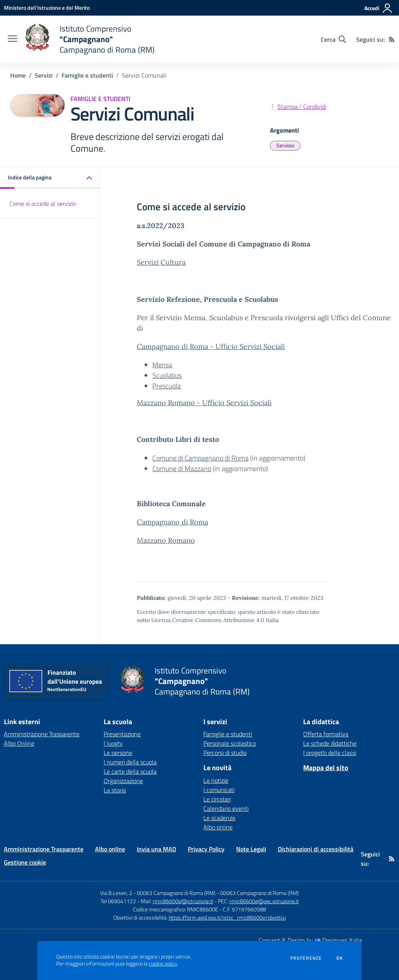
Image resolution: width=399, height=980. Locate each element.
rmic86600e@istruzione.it (183, 901)
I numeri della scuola (130, 762)
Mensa (162, 365)
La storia (115, 790)
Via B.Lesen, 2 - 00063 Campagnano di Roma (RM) (158, 893)
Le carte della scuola (130, 771)
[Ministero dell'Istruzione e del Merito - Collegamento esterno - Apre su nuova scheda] (47, 8)
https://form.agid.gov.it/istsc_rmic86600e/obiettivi (227, 917)
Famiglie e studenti (87, 75)
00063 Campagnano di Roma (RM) (260, 893)
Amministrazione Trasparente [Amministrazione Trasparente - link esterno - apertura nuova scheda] (42, 734)
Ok (340, 958)
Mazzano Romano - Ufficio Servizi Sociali (204, 403)
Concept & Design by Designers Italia (310, 940)
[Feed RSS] (392, 39)
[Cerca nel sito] (333, 39)
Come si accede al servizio (43, 204)
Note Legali (251, 849)
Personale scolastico (230, 743)
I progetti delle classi (330, 753)
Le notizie (216, 780)
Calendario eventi (226, 808)
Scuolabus (167, 375)
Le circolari (217, 799)
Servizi (44, 75)
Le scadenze (219, 818)
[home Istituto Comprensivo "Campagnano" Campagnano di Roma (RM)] (90, 39)
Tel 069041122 (118, 901)
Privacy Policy (206, 849)
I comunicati (219, 790)
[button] (50, 178)
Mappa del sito (326, 768)
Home (18, 75)
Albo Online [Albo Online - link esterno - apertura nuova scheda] (19, 743)
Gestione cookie (25, 862)
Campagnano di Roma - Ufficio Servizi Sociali (211, 346)
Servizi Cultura (161, 262)
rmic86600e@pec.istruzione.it (264, 901)
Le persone (118, 753)
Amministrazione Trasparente (44, 849)
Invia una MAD (156, 849)
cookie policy (163, 964)
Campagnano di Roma (172, 522)
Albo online (218, 827)
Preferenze (306, 958)
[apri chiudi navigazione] (12, 39)
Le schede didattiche (330, 743)
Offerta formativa (326, 734)
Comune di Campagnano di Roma (200, 458)
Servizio (285, 145)
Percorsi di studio (225, 753)
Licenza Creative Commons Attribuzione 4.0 (208, 620)
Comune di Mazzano (182, 469)
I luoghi (113, 743)
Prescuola (167, 386)
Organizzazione (123, 781)
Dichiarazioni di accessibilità (316, 849)
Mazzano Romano (166, 540)
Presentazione (122, 734)
